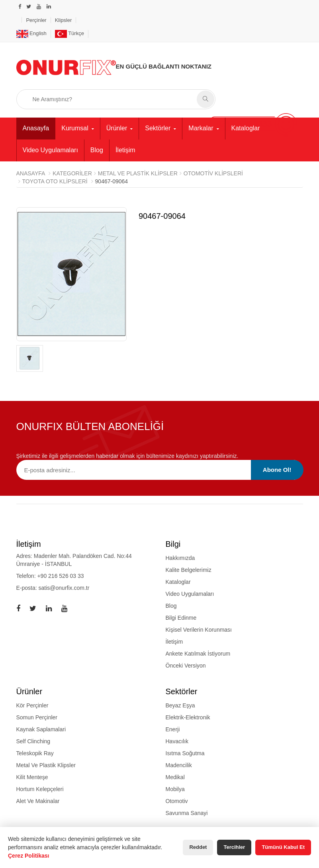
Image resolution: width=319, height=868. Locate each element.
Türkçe (69, 33)
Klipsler (64, 20)
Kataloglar (246, 128)
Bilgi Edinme (181, 618)
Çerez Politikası (29, 856)
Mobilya (175, 789)
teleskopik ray (35, 753)
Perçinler (36, 20)
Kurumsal (75, 128)
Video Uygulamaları (50, 150)
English (31, 33)
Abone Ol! (277, 470)
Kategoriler (72, 173)
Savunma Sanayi (187, 813)
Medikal (175, 777)
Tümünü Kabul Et (283, 847)
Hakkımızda (180, 558)
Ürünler (117, 128)
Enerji (173, 729)
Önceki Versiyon (186, 666)
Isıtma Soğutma (185, 753)
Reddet (198, 847)
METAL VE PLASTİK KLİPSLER (138, 173)
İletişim (125, 150)
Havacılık (177, 741)
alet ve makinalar (38, 801)
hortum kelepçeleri (40, 789)
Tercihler (234, 847)
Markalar (201, 128)
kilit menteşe (32, 777)
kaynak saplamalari (41, 729)
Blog (97, 150)
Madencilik (179, 765)
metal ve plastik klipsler (46, 765)
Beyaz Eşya (180, 705)
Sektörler (158, 128)
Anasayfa (36, 128)
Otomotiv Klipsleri (213, 173)
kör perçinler (32, 705)
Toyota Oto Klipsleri (55, 181)
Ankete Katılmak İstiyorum (198, 654)
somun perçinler (37, 717)
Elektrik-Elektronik (188, 717)
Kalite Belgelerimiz (189, 570)
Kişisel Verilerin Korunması (199, 630)
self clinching (33, 741)
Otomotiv (177, 801)
